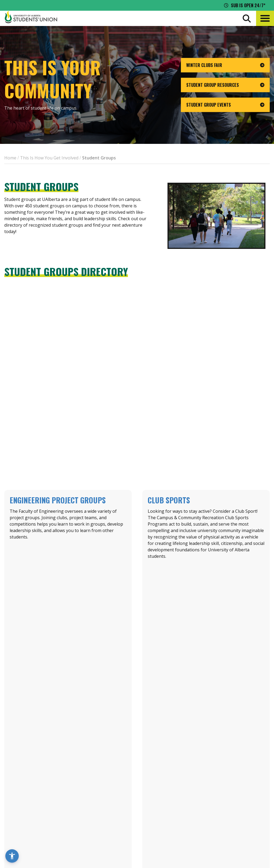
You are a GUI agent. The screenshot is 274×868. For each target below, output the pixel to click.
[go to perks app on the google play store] (164, 803)
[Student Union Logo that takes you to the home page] (31, 18)
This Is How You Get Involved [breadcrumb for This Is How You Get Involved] (49, 158)
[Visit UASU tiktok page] (235, 826)
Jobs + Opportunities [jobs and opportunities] (228, 803)
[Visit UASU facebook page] (216, 826)
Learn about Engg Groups (68, 571)
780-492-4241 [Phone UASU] (66, 815)
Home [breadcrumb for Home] (10, 158)
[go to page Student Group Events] (225, 105)
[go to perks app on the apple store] (125, 803)
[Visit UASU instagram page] (206, 826)
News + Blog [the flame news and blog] (218, 783)
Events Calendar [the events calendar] (222, 773)
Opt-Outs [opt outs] (214, 813)
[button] (265, 18)
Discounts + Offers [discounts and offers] (225, 793)
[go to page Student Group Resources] (225, 85)
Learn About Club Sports (206, 571)
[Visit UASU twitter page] (226, 826)
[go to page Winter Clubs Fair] (225, 65)
